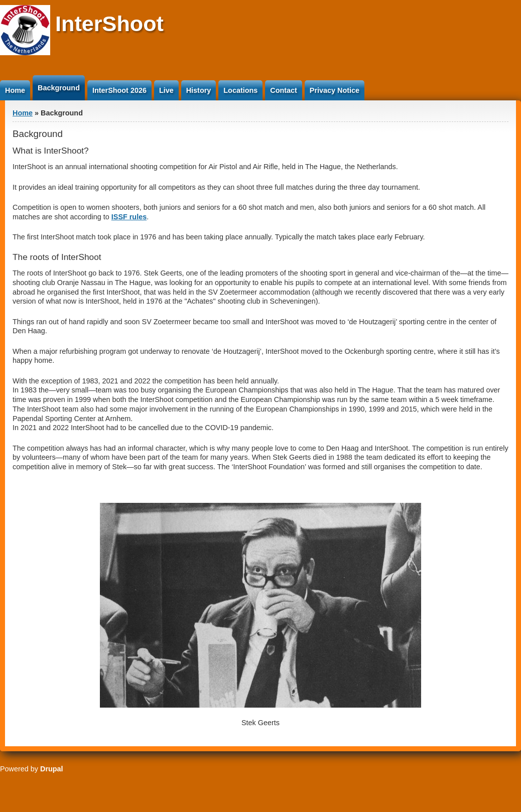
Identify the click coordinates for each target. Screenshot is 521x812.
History (199, 90)
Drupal (52, 769)
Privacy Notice (335, 90)
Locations (240, 90)
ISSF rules (129, 217)
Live (166, 90)
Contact (284, 90)
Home (15, 90)
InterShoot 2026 (119, 90)
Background (59, 88)
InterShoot (109, 24)
